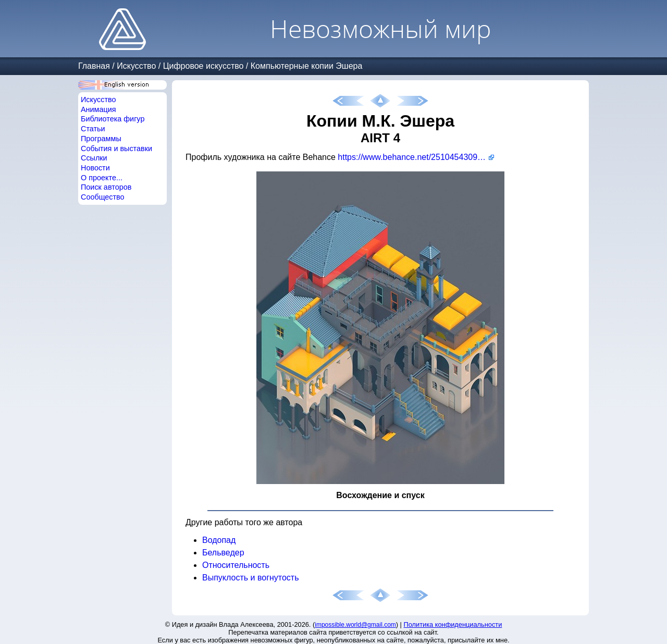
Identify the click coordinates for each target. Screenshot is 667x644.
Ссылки (94, 158)
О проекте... (102, 178)
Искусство (136, 66)
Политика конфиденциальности (453, 624)
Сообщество (103, 197)
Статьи (93, 129)
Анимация (98, 109)
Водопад (219, 540)
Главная (94, 66)
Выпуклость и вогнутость (251, 578)
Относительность (236, 565)
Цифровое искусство (203, 66)
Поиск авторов (106, 187)
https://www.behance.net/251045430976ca (416, 157)
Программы (101, 139)
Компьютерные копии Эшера (307, 66)
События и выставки (116, 148)
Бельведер (223, 553)
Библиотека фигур (113, 119)
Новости (95, 168)
